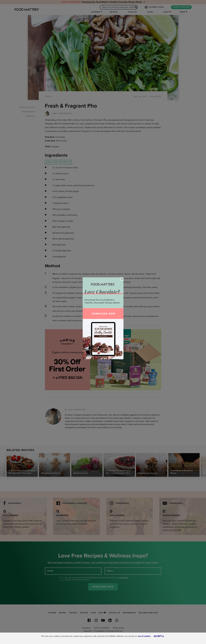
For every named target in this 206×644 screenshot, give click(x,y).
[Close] (122, 279)
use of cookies (144, 636)
